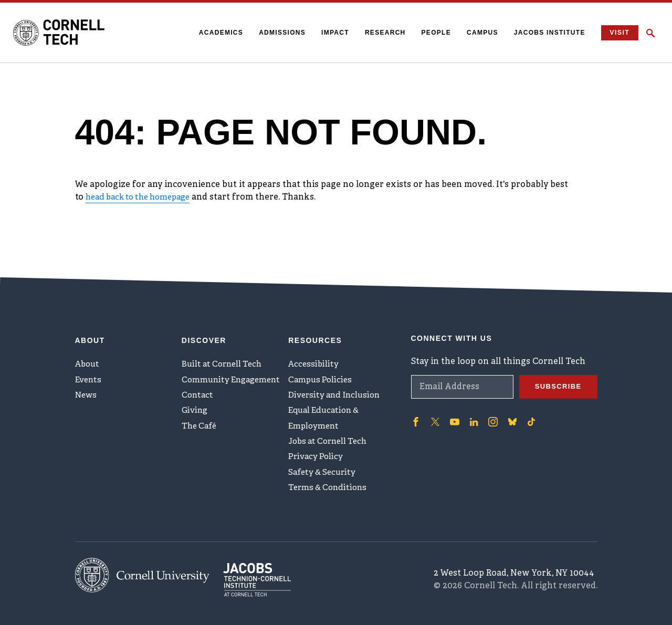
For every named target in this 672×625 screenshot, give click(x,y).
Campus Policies (322, 372)
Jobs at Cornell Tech (331, 442)
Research (381, 33)
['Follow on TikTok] (528, 411)
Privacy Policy (317, 459)
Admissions (277, 33)
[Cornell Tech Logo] (66, 33)
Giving (196, 407)
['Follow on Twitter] (434, 411)
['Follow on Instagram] (490, 411)
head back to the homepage (143, 197)
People (431, 33)
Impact (330, 33)
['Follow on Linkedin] (471, 411)
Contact (198, 390)
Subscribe (556, 376)
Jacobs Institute (545, 33)
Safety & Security (324, 476)
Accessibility (314, 355)
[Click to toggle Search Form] (650, 33)
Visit (617, 33)
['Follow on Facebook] (415, 411)
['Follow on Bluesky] (509, 411)
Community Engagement (234, 372)
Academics (216, 33)
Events (89, 372)
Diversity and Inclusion (337, 390)
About (88, 355)
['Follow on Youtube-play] (453, 411)
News (87, 390)
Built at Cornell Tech (224, 355)
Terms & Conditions (330, 494)
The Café (200, 424)
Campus (478, 33)
